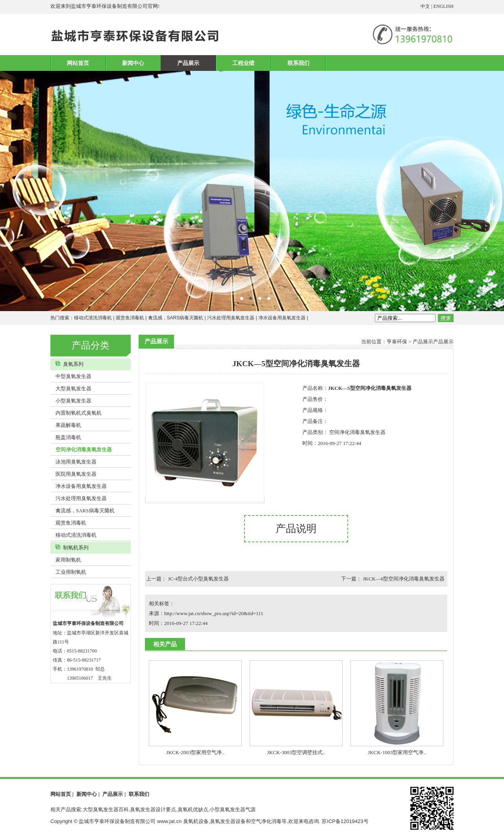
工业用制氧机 (68, 572)
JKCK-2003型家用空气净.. (195, 752)
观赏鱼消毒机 (130, 318)
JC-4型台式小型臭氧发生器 (199, 579)
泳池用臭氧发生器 (73, 462)
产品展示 (188, 63)
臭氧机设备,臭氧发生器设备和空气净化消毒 (233, 821)
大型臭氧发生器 (71, 388)
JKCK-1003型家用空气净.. (397, 752)
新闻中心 (133, 63)
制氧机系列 (69, 548)
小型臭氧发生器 (71, 401)
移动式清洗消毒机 (93, 318)
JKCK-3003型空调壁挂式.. (296, 752)
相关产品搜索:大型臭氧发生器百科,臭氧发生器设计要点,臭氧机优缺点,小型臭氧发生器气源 (153, 809)
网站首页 (78, 63)
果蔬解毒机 (66, 425)
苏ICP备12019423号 (345, 821)
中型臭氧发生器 (71, 376)
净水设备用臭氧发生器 (282, 318)
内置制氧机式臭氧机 (76, 413)
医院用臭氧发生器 (73, 474)
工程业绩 (243, 63)
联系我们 (298, 63)
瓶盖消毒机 (66, 437)
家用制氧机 (66, 560)
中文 (425, 6)
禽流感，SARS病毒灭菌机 (176, 318)
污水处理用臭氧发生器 (231, 318)
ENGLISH (444, 6)
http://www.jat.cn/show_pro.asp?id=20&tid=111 (214, 613)
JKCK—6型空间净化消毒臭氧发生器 (404, 579)
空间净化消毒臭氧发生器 (81, 450)
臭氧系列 (67, 364)
